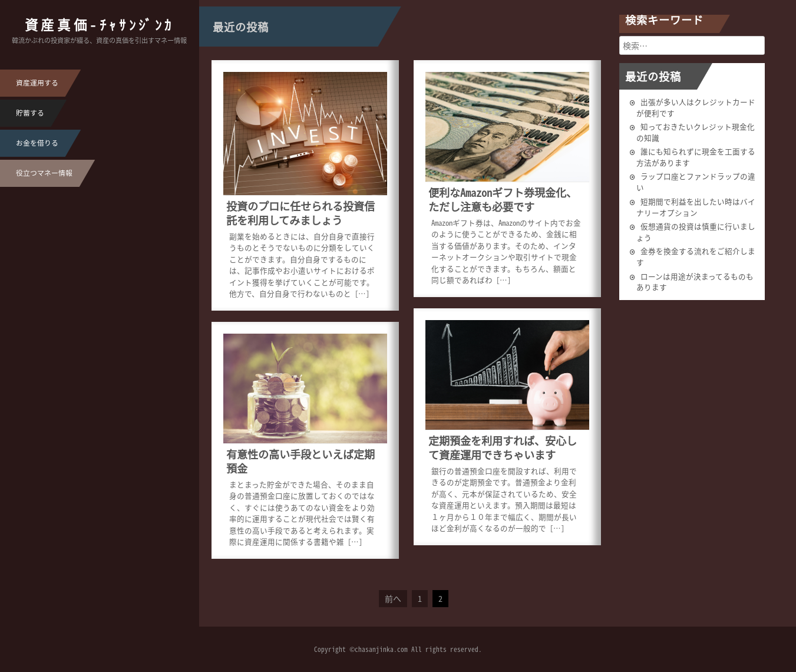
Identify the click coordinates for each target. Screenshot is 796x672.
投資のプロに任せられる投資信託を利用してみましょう (300, 213)
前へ (393, 598)
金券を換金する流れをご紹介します (696, 256)
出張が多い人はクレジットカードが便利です (696, 107)
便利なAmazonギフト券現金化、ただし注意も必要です (503, 200)
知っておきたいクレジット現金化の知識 (696, 132)
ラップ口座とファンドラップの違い (696, 182)
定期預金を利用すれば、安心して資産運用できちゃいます (503, 448)
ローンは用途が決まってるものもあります (695, 282)
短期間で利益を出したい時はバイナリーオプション (696, 207)
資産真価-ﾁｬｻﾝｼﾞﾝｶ (100, 24)
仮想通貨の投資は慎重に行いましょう (696, 232)
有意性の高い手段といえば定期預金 (300, 461)
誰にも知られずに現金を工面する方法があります (696, 157)
